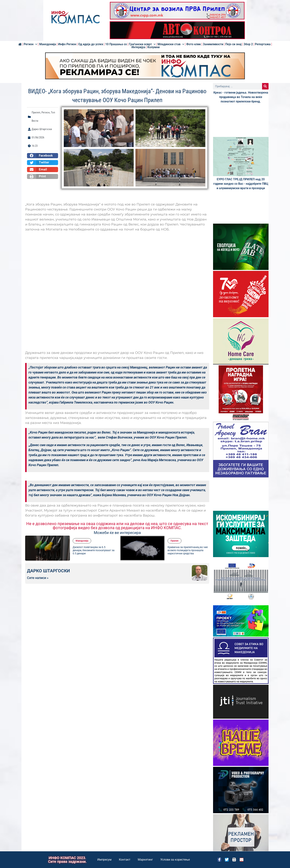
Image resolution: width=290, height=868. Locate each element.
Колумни (154, 47)
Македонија (48, 44)
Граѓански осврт (142, 44)
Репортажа (263, 44)
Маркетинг (145, 860)
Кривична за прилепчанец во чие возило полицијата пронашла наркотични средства (188, 550)
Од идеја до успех (91, 44)
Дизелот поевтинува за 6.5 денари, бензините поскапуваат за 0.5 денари (94, 550)
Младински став (171, 44)
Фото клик (194, 44)
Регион (30, 44)
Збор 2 (248, 44)
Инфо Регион (67, 44)
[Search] (265, 86)
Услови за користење (175, 860)
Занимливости (213, 44)
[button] (43, 156)
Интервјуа (138, 47)
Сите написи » (38, 578)
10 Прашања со (116, 44)
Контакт (125, 860)
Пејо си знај (233, 44)
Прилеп (36, 112)
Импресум (104, 860)
